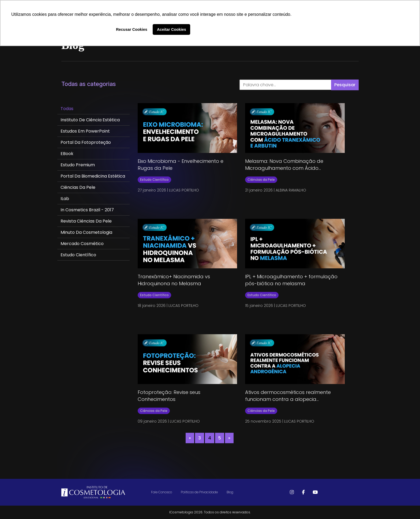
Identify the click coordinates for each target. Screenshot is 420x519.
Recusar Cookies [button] (132, 29)
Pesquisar (345, 85)
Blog (230, 492)
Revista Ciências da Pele (86, 221)
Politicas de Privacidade (199, 492)
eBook (67, 154)
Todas (67, 109)
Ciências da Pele (78, 187)
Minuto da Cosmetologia (86, 232)
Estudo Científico (78, 255)
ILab (65, 199)
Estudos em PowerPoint (85, 131)
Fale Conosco (162, 492)
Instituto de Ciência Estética (90, 120)
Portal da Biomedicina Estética (93, 176)
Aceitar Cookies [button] (172, 29)
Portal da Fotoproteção (86, 142)
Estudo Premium (78, 165)
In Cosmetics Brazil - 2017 (87, 210)
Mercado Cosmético (82, 244)
